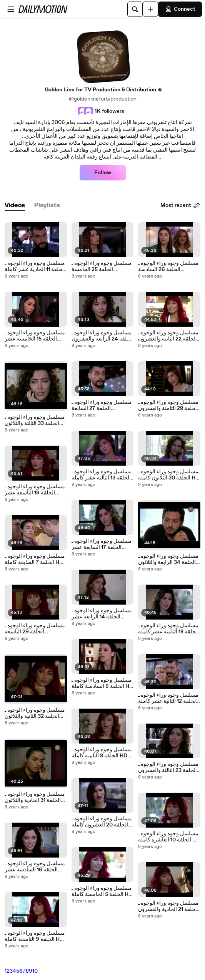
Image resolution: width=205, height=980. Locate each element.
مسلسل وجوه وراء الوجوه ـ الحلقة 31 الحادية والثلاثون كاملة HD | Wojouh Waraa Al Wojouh (35, 797)
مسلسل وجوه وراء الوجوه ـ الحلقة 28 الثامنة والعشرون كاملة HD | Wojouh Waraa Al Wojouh (168, 405)
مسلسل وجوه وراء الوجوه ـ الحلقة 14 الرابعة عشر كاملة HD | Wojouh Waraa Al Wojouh (102, 614)
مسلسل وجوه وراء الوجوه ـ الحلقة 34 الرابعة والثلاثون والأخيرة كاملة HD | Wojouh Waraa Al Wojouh (169, 559)
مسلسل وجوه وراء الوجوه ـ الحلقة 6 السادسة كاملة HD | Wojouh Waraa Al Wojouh (102, 683)
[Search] (135, 9)
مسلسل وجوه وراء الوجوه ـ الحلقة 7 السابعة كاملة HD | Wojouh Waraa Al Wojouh (35, 559)
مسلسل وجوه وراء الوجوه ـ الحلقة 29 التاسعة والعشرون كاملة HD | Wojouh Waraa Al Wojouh (35, 629)
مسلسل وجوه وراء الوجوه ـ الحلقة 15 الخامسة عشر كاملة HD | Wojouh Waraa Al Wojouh (35, 336)
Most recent (180, 205)
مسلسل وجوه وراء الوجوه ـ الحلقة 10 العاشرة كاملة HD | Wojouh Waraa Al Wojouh (169, 837)
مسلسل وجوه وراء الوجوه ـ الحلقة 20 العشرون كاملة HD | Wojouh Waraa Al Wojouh (102, 822)
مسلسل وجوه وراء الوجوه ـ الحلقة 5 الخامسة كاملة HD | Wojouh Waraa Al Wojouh (102, 891)
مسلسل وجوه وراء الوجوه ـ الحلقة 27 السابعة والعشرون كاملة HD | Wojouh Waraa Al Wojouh (102, 405)
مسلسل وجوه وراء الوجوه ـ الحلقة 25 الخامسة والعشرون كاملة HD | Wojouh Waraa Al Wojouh (102, 266)
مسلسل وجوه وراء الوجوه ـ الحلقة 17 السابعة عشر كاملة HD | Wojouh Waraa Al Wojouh (102, 544)
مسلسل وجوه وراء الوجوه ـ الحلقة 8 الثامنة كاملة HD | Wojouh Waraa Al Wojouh (102, 753)
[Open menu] (11, 9)
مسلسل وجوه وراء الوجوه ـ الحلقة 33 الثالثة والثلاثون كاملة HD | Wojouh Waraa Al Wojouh (35, 420)
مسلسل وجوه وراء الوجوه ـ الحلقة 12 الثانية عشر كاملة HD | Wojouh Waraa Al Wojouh (168, 698)
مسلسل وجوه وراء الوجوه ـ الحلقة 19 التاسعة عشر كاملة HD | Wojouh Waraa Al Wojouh (35, 490)
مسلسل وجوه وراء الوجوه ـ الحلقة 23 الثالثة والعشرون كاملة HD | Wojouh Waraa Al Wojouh (168, 767)
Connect (180, 9)
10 (35, 971)
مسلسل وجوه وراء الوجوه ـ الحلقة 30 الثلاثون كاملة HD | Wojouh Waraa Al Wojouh (169, 475)
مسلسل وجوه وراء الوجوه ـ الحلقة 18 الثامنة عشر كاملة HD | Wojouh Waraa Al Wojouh (168, 629)
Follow (103, 173)
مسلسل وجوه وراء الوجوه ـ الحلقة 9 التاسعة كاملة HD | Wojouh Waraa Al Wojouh (35, 936)
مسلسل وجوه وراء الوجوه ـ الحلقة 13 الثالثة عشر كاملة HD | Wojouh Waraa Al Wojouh (102, 475)
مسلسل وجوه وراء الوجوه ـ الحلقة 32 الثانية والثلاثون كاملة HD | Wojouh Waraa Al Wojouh (35, 713)
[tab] (15, 206)
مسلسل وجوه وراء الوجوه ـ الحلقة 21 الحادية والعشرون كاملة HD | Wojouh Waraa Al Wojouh (168, 906)
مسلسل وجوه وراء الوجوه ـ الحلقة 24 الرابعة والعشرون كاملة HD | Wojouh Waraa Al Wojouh (102, 336)
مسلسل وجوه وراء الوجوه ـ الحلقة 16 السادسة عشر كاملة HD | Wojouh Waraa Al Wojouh (35, 867)
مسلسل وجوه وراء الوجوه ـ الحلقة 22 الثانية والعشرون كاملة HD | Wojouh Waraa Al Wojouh (168, 336)
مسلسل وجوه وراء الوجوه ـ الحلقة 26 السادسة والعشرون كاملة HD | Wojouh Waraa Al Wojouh (169, 266)
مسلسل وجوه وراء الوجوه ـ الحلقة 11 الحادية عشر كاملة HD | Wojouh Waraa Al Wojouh (35, 266)
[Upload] (150, 9)
